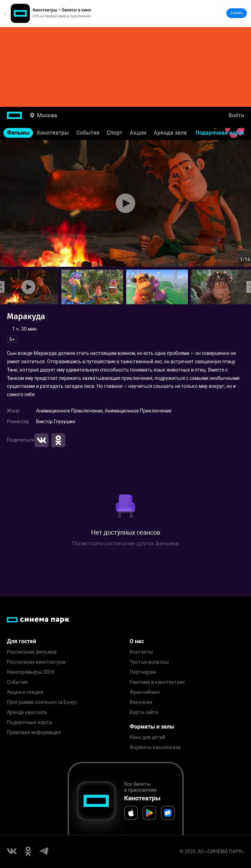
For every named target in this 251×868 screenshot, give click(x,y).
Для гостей (21, 641)
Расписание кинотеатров (36, 662)
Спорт (115, 133)
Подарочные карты (30, 722)
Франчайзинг (145, 692)
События (88, 133)
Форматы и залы (152, 727)
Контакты (141, 652)
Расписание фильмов (32, 652)
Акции (138, 133)
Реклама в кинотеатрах (157, 682)
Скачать (237, 13)
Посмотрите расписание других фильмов (126, 543)
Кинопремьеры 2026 (31, 672)
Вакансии (141, 702)
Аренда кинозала (27, 712)
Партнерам (143, 672)
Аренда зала (170, 133)
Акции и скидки (25, 692)
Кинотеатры (53, 133)
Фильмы (18, 133)
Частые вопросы (149, 662)
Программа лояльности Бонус (42, 702)
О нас (137, 641)
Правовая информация (34, 733)
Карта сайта (144, 712)
